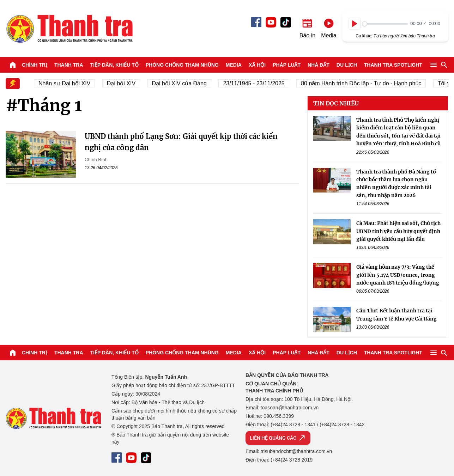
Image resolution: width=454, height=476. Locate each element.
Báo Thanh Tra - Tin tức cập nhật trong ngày (69, 29)
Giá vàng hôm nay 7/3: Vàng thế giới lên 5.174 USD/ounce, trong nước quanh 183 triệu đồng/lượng (398, 275)
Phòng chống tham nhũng (182, 65)
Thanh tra (69, 65)
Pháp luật (287, 65)
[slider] (385, 24)
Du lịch (347, 65)
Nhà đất (319, 65)
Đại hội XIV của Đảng (181, 83)
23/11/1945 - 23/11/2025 (256, 83)
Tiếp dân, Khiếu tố (114, 65)
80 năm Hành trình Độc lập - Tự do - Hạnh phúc (363, 83)
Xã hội (257, 65)
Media (234, 65)
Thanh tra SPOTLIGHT (393, 65)
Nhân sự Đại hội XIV (66, 83)
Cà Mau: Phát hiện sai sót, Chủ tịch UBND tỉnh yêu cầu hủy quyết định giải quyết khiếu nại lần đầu (398, 231)
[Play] (355, 24)
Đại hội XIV (123, 83)
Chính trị (35, 65)
